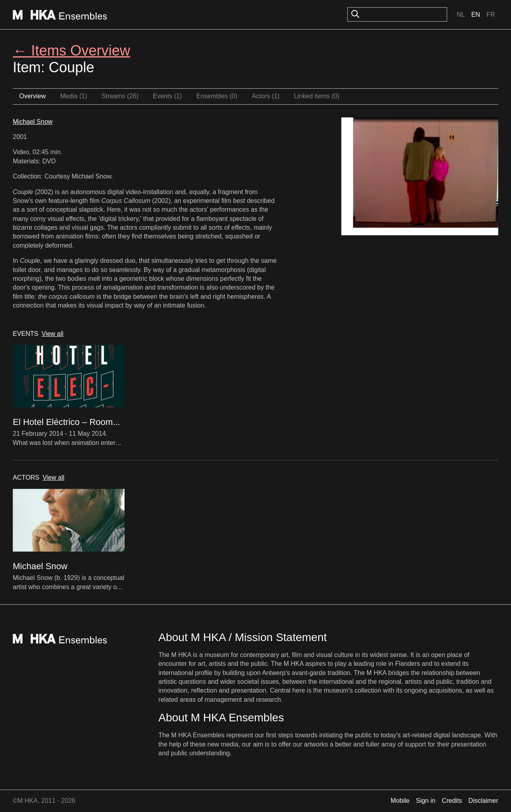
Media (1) (74, 96)
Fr (491, 15)
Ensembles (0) (217, 96)
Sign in (426, 801)
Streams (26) (120, 96)
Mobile (400, 801)
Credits (452, 801)
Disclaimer (483, 801)
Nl (461, 15)
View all (52, 334)
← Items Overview (71, 51)
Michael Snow (33, 122)
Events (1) (167, 96)
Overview (33, 96)
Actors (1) (266, 96)
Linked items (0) (317, 96)
